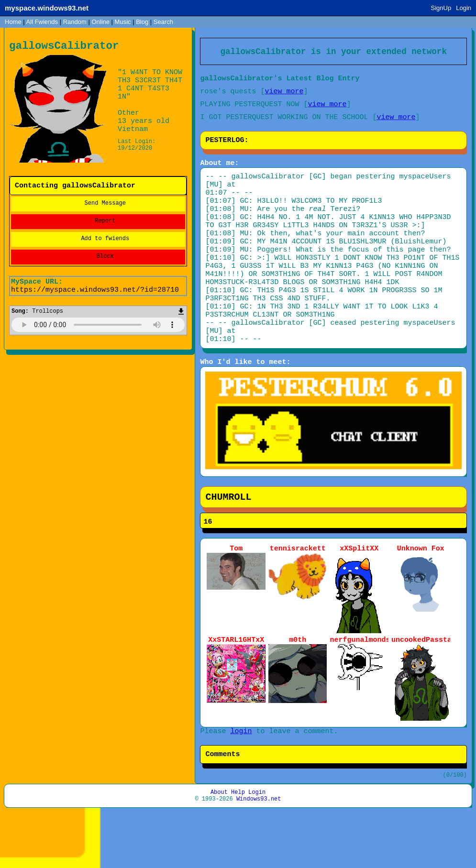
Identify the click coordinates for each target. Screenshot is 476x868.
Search (163, 22)
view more (284, 96)
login (241, 780)
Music (123, 22)
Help (238, 847)
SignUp (441, 8)
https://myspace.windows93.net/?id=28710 (95, 296)
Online (100, 22)
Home (13, 22)
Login (464, 8)
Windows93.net (259, 855)
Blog (142, 22)
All (42, 22)
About (219, 847)
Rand (75, 22)
